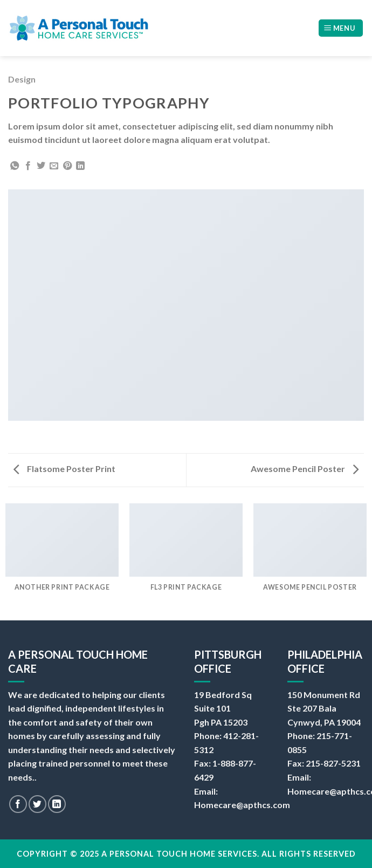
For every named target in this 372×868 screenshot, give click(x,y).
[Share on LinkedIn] (80, 166)
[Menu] (341, 28)
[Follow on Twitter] (37, 804)
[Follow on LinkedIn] (57, 804)
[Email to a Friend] (54, 166)
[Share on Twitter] (41, 166)
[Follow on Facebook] (18, 804)
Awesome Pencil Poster (305, 469)
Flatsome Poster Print (64, 469)
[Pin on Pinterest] (67, 166)
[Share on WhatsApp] (15, 166)
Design (22, 79)
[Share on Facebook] (28, 166)
